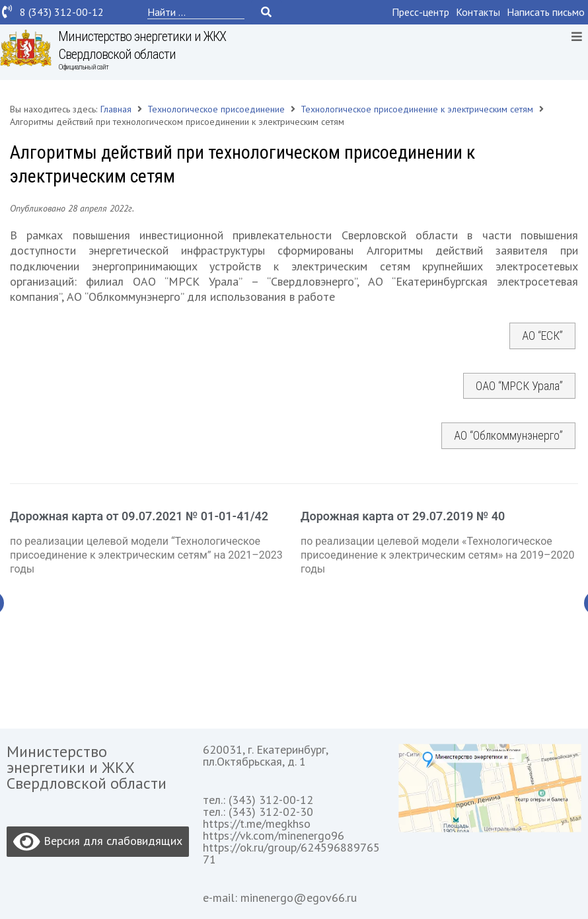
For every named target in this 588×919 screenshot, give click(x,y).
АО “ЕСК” (542, 336)
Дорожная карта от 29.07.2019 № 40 (403, 516)
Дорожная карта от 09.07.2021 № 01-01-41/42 (139, 516)
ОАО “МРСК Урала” (519, 386)
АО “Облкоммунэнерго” (508, 435)
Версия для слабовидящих (98, 842)
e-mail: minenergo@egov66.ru (280, 898)
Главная (116, 109)
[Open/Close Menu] (576, 36)
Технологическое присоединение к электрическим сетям (417, 109)
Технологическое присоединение (216, 109)
